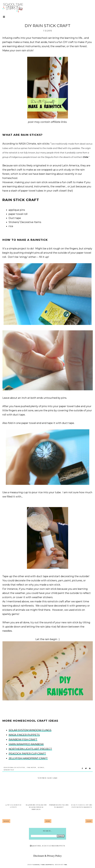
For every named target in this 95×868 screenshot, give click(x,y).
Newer (6, 821)
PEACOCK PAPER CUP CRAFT (27, 754)
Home (48, 821)
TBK (65, 865)
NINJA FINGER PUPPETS (24, 735)
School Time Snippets (44, 865)
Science (41, 767)
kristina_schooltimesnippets (47, 846)
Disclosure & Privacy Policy (47, 856)
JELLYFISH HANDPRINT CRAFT (28, 758)
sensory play (9, 770)
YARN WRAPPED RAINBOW (26, 744)
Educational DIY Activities (14, 767)
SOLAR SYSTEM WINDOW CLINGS (30, 730)
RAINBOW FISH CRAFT (23, 740)
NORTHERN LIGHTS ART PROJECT (30, 749)
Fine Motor (31, 767)
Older (89, 821)
